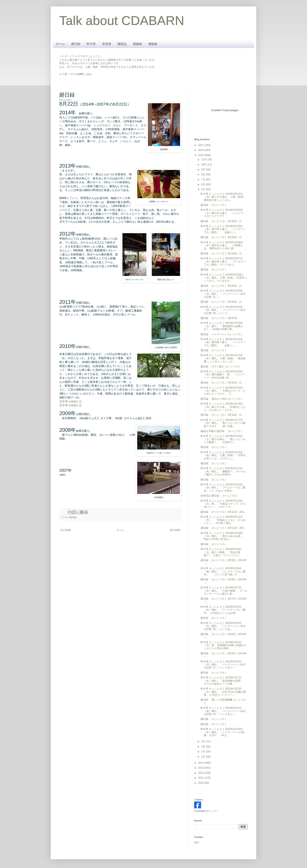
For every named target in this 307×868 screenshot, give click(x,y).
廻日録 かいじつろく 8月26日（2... (222, 286)
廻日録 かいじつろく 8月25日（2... (222, 302)
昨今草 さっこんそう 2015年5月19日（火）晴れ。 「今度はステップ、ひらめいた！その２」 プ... (223, 391)
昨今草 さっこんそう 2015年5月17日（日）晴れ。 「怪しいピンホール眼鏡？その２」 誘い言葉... (223, 423)
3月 (204, 747)
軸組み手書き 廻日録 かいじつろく (222, 431)
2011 (201, 778)
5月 (204, 189)
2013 (201, 768)
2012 (201, 773)
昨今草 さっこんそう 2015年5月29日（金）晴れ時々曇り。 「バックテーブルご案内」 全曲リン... (223, 229)
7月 (204, 180)
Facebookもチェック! (206, 811)
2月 (204, 752)
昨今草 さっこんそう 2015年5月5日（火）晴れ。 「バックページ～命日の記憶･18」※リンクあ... (223, 626)
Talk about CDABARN (122, 21)
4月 (204, 741)
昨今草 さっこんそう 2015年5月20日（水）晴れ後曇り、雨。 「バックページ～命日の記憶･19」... (223, 375)
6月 (204, 184)
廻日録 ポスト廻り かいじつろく (221, 367)
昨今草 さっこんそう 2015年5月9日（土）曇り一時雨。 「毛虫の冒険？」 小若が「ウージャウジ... (221, 552)
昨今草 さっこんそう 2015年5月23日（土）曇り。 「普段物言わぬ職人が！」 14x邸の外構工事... (222, 326)
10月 (204, 165)
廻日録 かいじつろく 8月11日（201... (223, 528)
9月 (204, 169)
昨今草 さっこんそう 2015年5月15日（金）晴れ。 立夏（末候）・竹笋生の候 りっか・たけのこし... (223, 455)
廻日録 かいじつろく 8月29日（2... (222, 237)
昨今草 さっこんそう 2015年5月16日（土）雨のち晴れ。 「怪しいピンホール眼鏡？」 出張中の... (223, 439)
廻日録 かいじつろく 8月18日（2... (222, 415)
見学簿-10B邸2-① (71, 402)
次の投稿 (66, 530)
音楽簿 (107, 44)
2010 (201, 783)
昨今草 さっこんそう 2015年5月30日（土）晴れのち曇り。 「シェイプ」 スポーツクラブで (223, 213)
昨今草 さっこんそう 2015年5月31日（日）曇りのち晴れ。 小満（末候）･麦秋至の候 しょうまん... (224, 197)
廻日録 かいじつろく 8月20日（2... (222, 383)
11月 (204, 159)
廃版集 (153, 44)
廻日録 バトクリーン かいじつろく (222, 334)
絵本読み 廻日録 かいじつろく (219, 496)
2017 (201, 145)
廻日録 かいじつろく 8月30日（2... (222, 221)
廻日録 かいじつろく (214, 205)
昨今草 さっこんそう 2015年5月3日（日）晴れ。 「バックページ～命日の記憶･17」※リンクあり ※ (223, 665)
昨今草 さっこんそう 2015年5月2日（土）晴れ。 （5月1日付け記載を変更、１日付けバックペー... (223, 692)
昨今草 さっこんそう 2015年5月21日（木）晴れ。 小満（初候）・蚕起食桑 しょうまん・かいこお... (223, 358)
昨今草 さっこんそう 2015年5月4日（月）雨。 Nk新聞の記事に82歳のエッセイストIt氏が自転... (224, 645)
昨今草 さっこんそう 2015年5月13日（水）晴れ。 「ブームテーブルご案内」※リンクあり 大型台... (223, 488)
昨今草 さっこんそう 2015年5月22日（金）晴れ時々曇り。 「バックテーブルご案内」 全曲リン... (223, 342)
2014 (201, 763)
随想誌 (122, 44)
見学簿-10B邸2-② (71, 405)
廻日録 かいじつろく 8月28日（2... (222, 253)
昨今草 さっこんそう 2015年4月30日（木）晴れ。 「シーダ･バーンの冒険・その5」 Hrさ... (222, 732)
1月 (204, 757)
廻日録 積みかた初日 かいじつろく (222, 399)
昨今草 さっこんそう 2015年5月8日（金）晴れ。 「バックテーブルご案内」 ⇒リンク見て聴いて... (223, 571)
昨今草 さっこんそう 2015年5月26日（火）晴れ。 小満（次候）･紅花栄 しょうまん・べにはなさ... (224, 278)
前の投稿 (175, 530)
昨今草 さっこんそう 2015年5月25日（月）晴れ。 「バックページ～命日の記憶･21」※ (223, 294)
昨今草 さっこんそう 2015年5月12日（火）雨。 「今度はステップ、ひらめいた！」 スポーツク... (223, 504)
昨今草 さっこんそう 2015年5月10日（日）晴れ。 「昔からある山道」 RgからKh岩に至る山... (222, 536)
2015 (201, 155)
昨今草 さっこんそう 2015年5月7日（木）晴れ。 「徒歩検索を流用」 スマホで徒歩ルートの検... (224, 681)
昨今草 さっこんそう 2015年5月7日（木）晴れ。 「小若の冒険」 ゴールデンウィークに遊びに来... (224, 591)
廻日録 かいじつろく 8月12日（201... (223, 512)
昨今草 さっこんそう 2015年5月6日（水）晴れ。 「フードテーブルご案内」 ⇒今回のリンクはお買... (223, 610)
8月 (204, 174)
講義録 (137, 44)
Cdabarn (199, 800)
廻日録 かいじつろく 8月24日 (219, 318)
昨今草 (91, 44)
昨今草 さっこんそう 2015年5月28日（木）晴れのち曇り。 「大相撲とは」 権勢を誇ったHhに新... (222, 245)
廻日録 (76, 44)
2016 (201, 150)
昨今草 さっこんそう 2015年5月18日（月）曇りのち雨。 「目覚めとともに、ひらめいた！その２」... (223, 407)
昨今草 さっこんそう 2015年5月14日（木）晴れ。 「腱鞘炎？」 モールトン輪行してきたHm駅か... (224, 471)
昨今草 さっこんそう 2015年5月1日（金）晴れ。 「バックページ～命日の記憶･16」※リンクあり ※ (223, 711)
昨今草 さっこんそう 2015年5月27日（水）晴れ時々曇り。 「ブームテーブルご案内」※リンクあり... (223, 262)
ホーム (60, 44)
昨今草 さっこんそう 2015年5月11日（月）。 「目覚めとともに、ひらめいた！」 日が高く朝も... (223, 520)
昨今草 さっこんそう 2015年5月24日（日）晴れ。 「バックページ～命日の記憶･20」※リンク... (223, 310)
